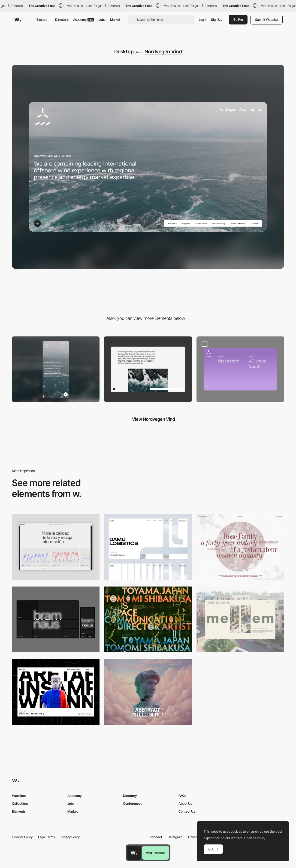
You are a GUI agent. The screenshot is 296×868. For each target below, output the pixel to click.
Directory (62, 20)
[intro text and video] (148, 369)
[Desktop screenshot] (148, 547)
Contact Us (187, 811)
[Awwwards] (18, 20)
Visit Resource (156, 853)
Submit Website (266, 20)
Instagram (176, 837)
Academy (84, 20)
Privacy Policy (70, 837)
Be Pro (238, 20)
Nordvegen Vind (163, 51)
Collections (20, 803)
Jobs (102, 20)
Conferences (133, 803)
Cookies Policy (22, 837)
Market (115, 20)
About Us (185, 803)
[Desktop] (56, 619)
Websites (19, 796)
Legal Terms (47, 837)
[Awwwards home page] (134, 853)
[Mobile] (56, 369)
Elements (19, 811)
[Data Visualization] (56, 547)
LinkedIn (194, 837)
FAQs (182, 796)
